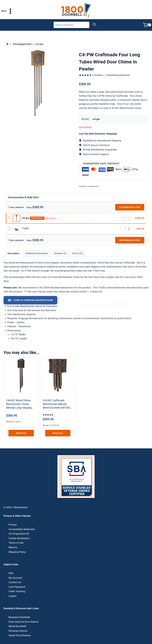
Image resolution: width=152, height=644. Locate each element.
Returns (13, 541)
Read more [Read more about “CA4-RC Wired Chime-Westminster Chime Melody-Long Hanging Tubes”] (21, 427)
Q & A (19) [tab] (78, 247)
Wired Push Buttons (20, 629)
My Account (15, 571)
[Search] (94, 25)
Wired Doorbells (18, 620)
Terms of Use (16, 536)
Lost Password (17, 580)
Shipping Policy (17, 546)
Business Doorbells (19, 611)
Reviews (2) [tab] (60, 247)
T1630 (25, 222)
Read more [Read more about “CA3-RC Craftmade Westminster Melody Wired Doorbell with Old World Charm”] (58, 427)
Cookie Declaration (19, 532)
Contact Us (15, 576)
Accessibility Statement (22, 523)
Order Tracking (17, 585)
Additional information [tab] (37, 247)
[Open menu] (7, 11)
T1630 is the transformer (112, 281)
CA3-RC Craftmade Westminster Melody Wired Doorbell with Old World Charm (56, 398)
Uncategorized (93, 180)
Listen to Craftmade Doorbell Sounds (30, 294)
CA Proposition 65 (19, 527)
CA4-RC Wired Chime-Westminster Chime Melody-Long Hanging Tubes (19, 398)
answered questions (117, 69)
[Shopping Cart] (147, 25)
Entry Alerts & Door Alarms (24, 615)
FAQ (11, 567)
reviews (97, 69)
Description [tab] (13, 247)
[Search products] (71, 25)
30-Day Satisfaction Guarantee (100, 143)
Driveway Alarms (18, 624)
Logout (13, 589)
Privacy (13, 518)
